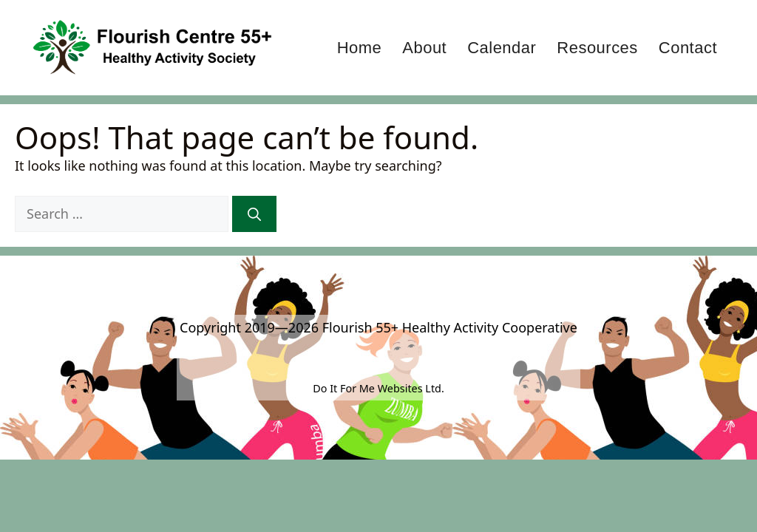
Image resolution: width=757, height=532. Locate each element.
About (424, 48)
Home (360, 48)
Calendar (502, 48)
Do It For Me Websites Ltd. (378, 388)
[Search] (254, 214)
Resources (597, 48)
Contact (688, 48)
